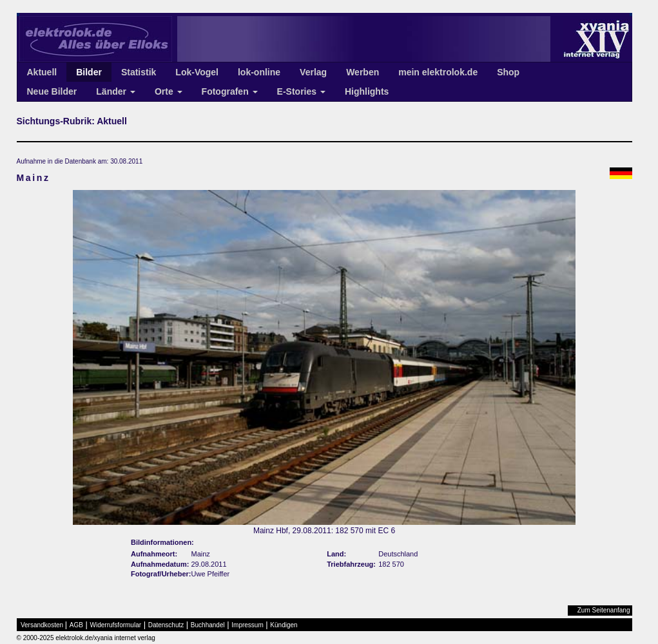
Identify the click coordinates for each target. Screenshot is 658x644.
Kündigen (284, 625)
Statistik (139, 72)
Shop (508, 72)
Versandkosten (42, 625)
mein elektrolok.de (438, 72)
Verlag (313, 72)
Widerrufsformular (116, 625)
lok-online (259, 72)
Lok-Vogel (197, 72)
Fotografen (230, 91)
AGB (76, 625)
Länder (116, 91)
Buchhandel (208, 625)
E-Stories (301, 91)
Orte (169, 91)
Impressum (247, 625)
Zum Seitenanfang (604, 610)
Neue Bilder (52, 91)
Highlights (367, 91)
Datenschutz (166, 625)
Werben (363, 72)
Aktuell (42, 72)
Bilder (89, 72)
